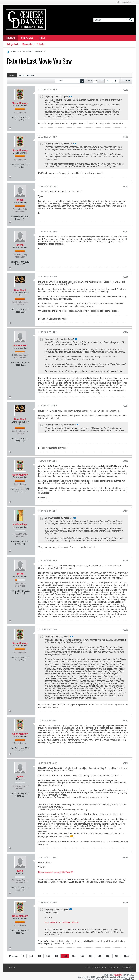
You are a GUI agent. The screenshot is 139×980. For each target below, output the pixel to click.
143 (31, 956)
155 (82, 956)
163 (99, 956)
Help (88, 968)
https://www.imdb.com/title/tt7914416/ (55, 872)
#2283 (126, 187)
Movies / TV (40, 51)
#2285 (126, 277)
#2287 (126, 406)
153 (65, 956)
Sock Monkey (20, 103)
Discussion (27, 51)
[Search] (110, 20)
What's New (27, 38)
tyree (20, 777)
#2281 (126, 90)
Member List (28, 44)
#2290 (126, 561)
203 (108, 956)
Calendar (41, 44)
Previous (14, 956)
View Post (71, 96)
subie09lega (20, 525)
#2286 (126, 332)
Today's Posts (13, 44)
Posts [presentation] (12, 75)
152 (57, 956)
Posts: (17, 120)
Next (126, 956)
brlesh (20, 200)
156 (91, 956)
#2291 (126, 630)
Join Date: (15, 118)
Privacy (114, 968)
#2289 (126, 511)
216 (116, 956)
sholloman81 (20, 346)
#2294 (126, 857)
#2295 (126, 903)
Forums (11, 38)
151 (48, 956)
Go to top (127, 968)
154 (74, 956)
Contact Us (100, 968)
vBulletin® (118, 975)
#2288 (126, 461)
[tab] (12, 75)
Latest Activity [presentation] (27, 75)
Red (12, 968)
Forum (16, 51)
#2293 (126, 763)
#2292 (126, 721)
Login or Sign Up (124, 2)
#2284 (126, 232)
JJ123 (20, 574)
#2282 (126, 137)
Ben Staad (20, 290)
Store (42, 38)
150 (40, 956)
